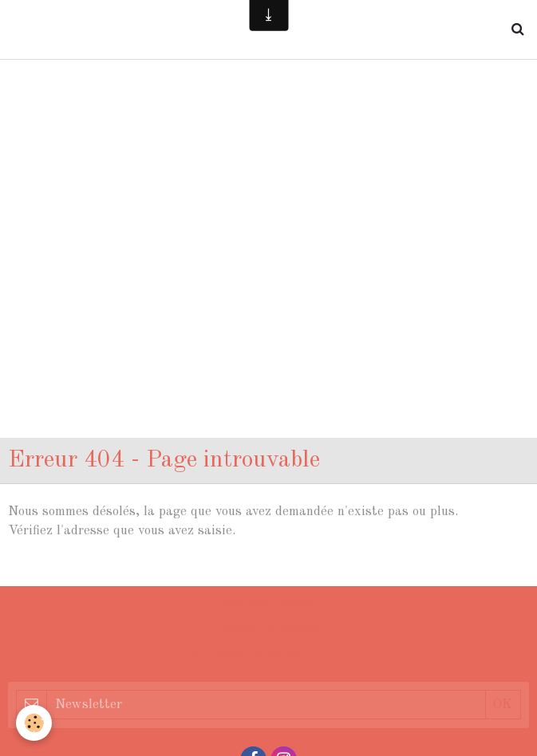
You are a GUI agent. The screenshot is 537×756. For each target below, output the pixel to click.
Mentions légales (269, 602)
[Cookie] (34, 723)
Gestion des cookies (268, 629)
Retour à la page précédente (92, 568)
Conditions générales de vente (269, 655)
